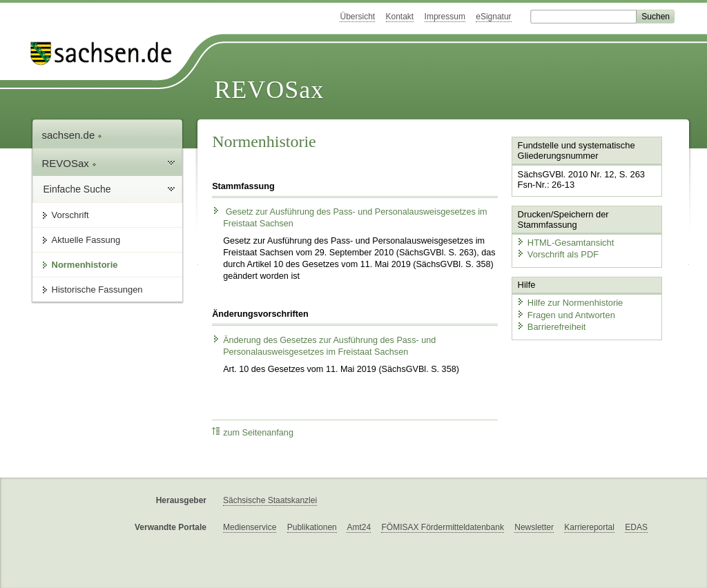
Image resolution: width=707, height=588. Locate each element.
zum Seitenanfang (253, 432)
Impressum (445, 17)
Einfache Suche (77, 189)
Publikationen (312, 527)
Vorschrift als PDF (557, 254)
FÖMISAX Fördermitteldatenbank (442, 527)
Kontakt (400, 17)
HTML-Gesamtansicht (565, 242)
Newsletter (534, 527)
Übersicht (357, 17)
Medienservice (250, 527)
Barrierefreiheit (551, 326)
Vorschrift (70, 215)
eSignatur (493, 17)
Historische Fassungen (97, 290)
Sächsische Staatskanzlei (270, 500)
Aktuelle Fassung (86, 240)
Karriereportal (589, 527)
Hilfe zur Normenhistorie (569, 302)
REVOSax (269, 90)
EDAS (636, 527)
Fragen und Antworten (565, 314)
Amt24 (359, 527)
